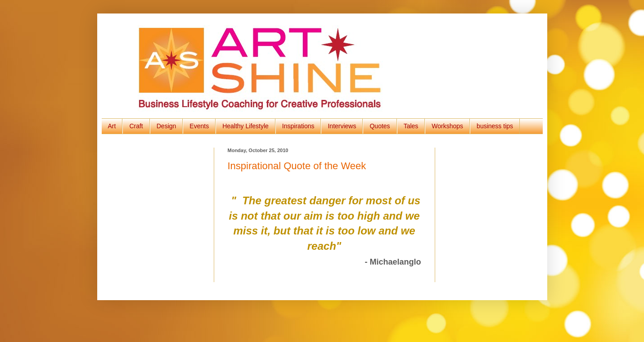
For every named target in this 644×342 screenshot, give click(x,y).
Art (112, 126)
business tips (495, 126)
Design (167, 126)
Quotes (380, 126)
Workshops (447, 126)
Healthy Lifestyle (245, 126)
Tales (411, 126)
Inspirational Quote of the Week (297, 166)
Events (199, 126)
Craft (136, 126)
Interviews (342, 126)
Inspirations (298, 126)
